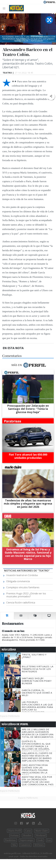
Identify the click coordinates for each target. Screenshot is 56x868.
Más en (29, 365)
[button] (51, 96)
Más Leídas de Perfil (15, 724)
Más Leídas (9, 650)
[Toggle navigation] (5, 8)
